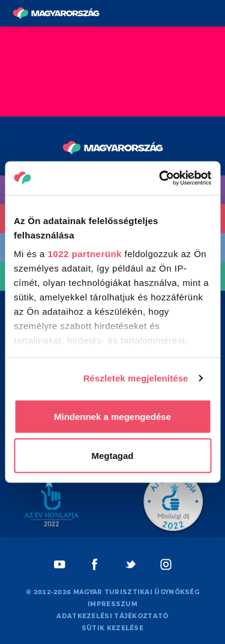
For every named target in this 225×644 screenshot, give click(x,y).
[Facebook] (95, 564)
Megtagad (112, 456)
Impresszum (112, 604)
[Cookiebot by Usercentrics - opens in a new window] (160, 178)
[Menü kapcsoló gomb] (212, 14)
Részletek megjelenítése (136, 378)
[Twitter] (130, 564)
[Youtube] (60, 564)
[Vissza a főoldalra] (56, 13)
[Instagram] (166, 564)
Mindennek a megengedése (112, 416)
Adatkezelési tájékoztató (112, 616)
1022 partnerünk (85, 254)
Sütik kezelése (112, 628)
